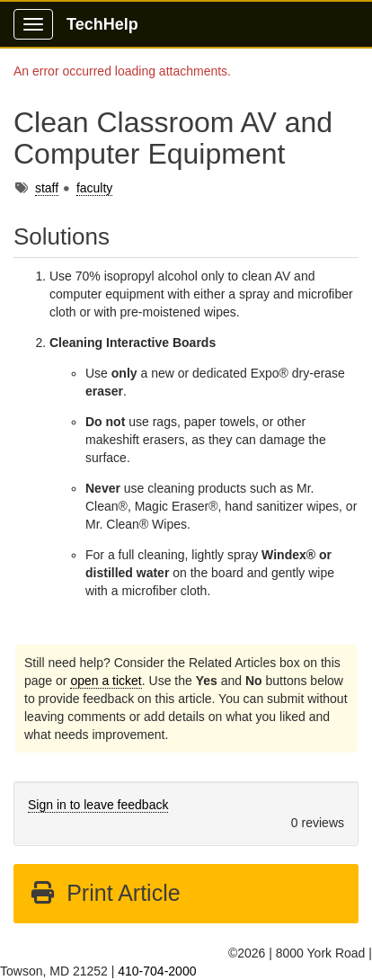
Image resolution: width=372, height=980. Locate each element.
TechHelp (102, 24)
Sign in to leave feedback (98, 805)
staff (47, 188)
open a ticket (106, 681)
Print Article (105, 893)
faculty (94, 188)
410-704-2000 (157, 971)
